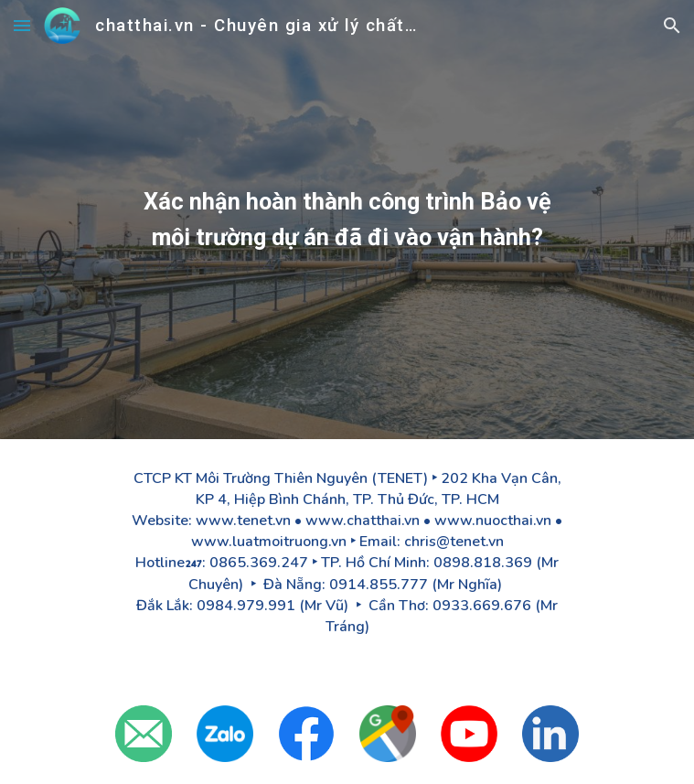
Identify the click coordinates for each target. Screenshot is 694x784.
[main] (347, 220)
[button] (22, 25)
